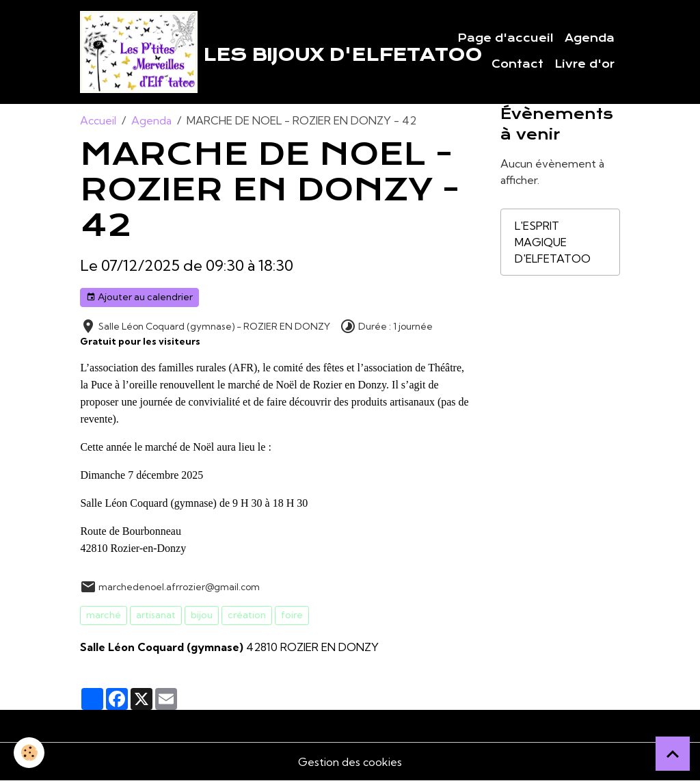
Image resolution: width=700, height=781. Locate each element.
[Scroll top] (673, 754)
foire (292, 615)
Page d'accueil (506, 38)
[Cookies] (29, 753)
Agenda (590, 38)
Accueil (98, 120)
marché (104, 615)
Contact (517, 64)
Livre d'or (584, 64)
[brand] (231, 52)
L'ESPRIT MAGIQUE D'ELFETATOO (553, 242)
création (247, 615)
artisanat (156, 615)
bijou (202, 615)
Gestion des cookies (350, 762)
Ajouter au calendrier (139, 297)
